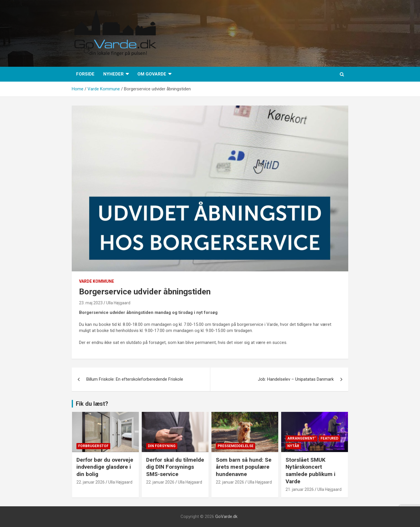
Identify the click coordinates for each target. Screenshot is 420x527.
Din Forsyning (162, 446)
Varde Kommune (97, 281)
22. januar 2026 (91, 482)
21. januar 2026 (300, 489)
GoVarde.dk (226, 517)
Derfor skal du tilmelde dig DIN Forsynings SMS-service (175, 467)
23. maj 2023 (91, 303)
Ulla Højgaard (118, 303)
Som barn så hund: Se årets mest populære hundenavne (244, 467)
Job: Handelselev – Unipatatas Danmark (296, 379)
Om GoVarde (152, 74)
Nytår (293, 446)
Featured (329, 438)
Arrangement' (301, 438)
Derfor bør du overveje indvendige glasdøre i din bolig (105, 467)
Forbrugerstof (93, 446)
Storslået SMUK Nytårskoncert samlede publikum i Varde (310, 471)
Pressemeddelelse (236, 446)
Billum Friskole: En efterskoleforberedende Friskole (135, 379)
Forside (85, 74)
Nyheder (113, 74)
